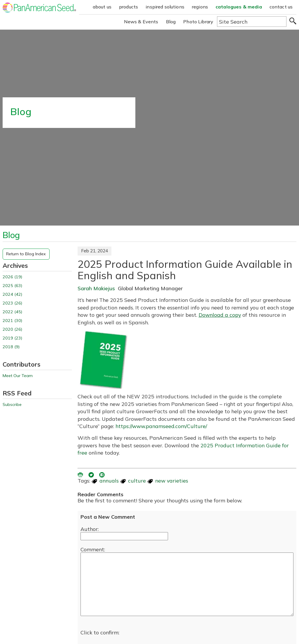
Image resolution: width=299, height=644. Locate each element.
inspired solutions (165, 7)
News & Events (141, 22)
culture (137, 481)
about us (102, 7)
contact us (281, 7)
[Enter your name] (124, 536)
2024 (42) (12, 294)
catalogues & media (239, 7)
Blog (171, 22)
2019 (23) (12, 338)
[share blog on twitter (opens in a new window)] (92, 474)
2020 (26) (12, 329)
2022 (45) (12, 312)
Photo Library (198, 22)
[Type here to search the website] (252, 22)
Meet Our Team (18, 376)
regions (200, 7)
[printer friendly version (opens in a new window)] (81, 474)
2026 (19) (12, 277)
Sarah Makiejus (96, 288)
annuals (109, 481)
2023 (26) (12, 303)
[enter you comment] (187, 584)
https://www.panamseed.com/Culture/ (161, 426)
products (128, 7)
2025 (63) (12, 286)
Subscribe (12, 405)
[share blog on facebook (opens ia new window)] (102, 474)
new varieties (172, 481)
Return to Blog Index (26, 254)
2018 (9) (11, 347)
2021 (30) (12, 321)
